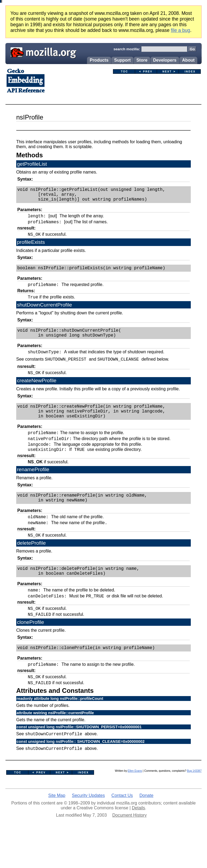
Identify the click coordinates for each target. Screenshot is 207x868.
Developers (165, 60)
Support (122, 60)
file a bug (180, 30)
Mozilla (42, 52)
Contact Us (122, 830)
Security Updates (88, 830)
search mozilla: (127, 49)
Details (138, 842)
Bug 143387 (194, 805)
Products (99, 60)
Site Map (57, 830)
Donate (146, 830)
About (188, 60)
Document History (129, 850)
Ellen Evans (135, 805)
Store (142, 60)
